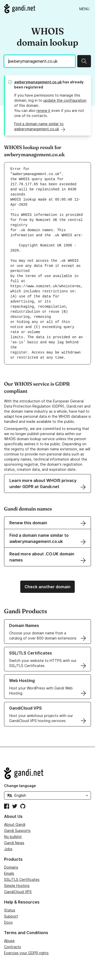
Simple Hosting (17, 886)
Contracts (13, 947)
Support (11, 916)
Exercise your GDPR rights (26, 953)
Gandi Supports (17, 831)
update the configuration (65, 100)
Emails (9, 873)
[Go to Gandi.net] (20, 9)
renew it (43, 110)
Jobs (8, 849)
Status (10, 910)
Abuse (9, 941)
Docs (8, 922)
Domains (11, 867)
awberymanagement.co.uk (38, 82)
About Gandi (15, 824)
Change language (20, 786)
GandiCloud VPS (18, 892)
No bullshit (13, 837)
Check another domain (48, 587)
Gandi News (14, 843)
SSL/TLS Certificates (22, 879)
